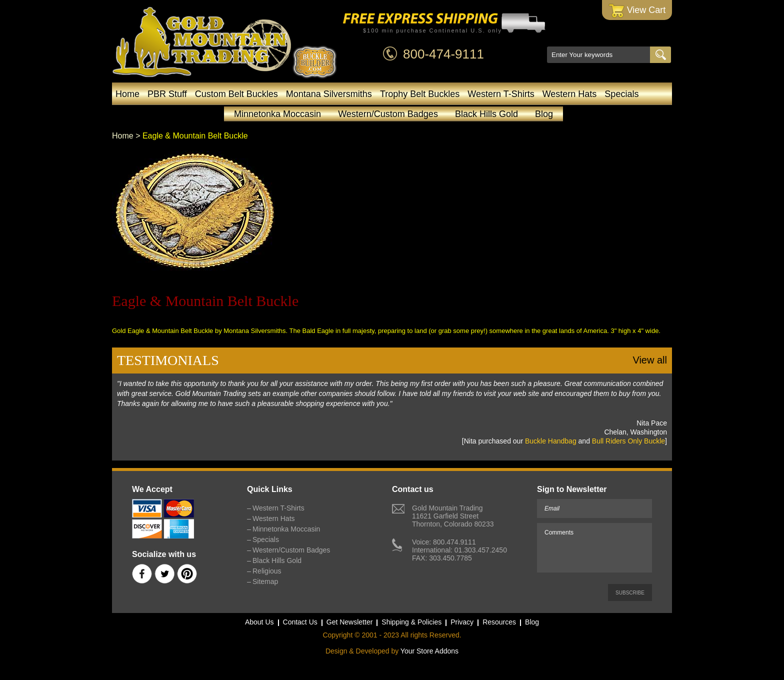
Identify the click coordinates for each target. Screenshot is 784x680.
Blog (544, 114)
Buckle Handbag (551, 441)
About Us (259, 622)
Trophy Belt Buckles (420, 94)
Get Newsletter (350, 622)
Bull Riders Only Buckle (628, 441)
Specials (621, 94)
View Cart (637, 11)
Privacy (462, 622)
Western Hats (570, 94)
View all (650, 360)
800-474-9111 (443, 54)
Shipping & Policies (411, 622)
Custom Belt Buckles (236, 94)
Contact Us (300, 622)
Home (127, 94)
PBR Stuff (167, 94)
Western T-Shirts (501, 94)
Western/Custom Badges (388, 114)
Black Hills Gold (486, 114)
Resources (499, 622)
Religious (267, 571)
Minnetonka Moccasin (277, 114)
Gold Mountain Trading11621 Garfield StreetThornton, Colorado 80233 (453, 516)
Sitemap (265, 581)
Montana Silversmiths (329, 94)
